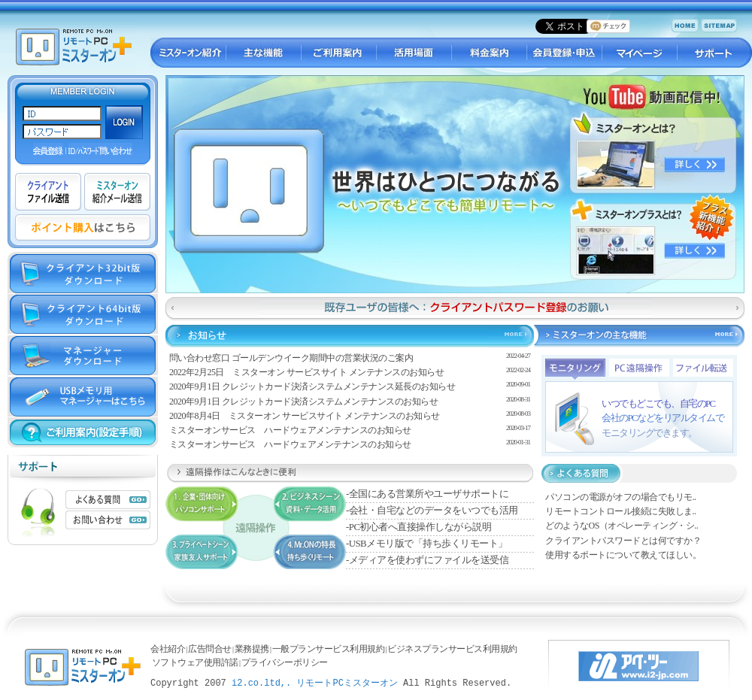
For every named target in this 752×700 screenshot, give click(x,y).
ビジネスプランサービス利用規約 (452, 649)
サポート (714, 53)
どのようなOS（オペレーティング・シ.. (622, 526)
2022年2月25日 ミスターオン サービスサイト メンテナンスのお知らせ (307, 372)
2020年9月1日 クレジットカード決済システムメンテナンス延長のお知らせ (312, 386)
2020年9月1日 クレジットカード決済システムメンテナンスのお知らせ (304, 402)
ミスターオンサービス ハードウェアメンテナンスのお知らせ (290, 430)
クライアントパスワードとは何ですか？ (623, 541)
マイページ (639, 53)
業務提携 (252, 649)
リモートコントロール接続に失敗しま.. (621, 511)
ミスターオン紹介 (188, 53)
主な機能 (263, 53)
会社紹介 (168, 649)
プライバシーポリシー (285, 662)
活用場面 (414, 53)
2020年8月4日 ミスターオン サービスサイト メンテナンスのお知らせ (305, 416)
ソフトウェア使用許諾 (195, 662)
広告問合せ (210, 649)
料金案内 (489, 53)
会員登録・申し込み (564, 53)
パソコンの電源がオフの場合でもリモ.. (621, 497)
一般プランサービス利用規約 (329, 649)
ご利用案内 (338, 53)
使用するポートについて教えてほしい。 (623, 555)
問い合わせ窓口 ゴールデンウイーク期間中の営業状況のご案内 (291, 358)
